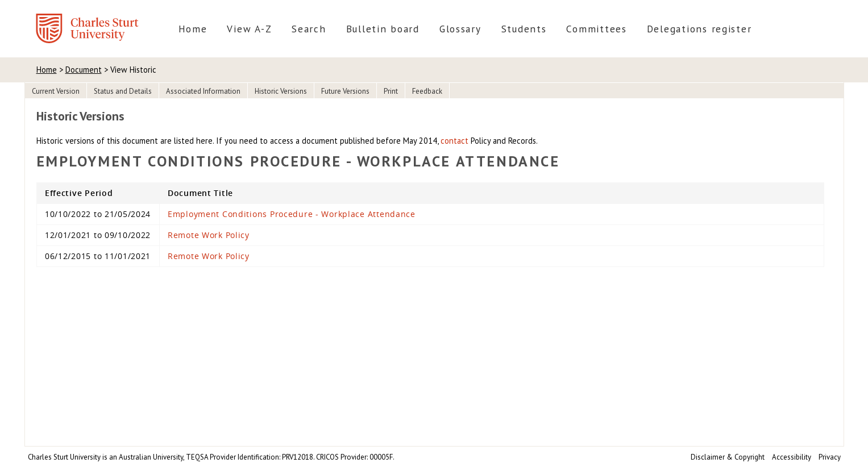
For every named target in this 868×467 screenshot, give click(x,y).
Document (84, 70)
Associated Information (203, 91)
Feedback (427, 91)
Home (193, 29)
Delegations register (699, 29)
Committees (596, 29)
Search (309, 29)
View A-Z (249, 29)
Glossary (460, 29)
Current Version (56, 91)
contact (454, 141)
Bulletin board (383, 29)
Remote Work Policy (209, 235)
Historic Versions (281, 91)
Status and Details (123, 91)
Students (524, 29)
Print (391, 91)
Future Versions (345, 91)
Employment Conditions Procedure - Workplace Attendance (292, 214)
